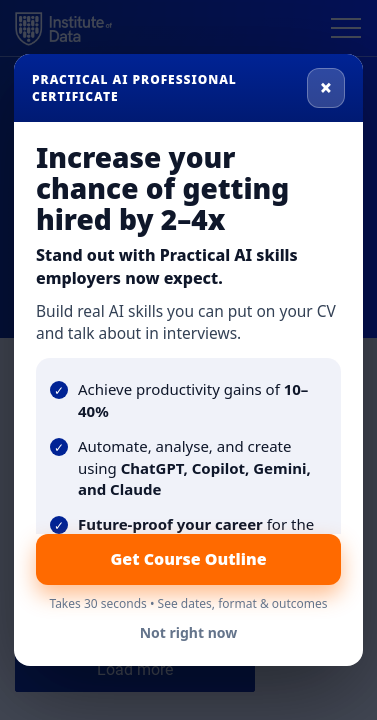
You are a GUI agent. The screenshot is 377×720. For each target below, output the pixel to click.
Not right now (189, 632)
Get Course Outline (188, 559)
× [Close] (325, 87)
